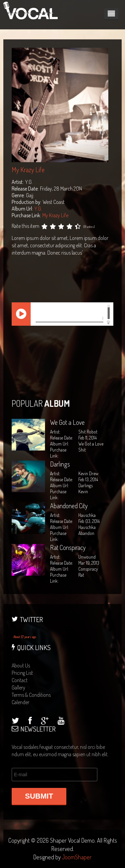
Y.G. (38, 209)
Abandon (86, 533)
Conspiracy (88, 569)
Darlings (60, 464)
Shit (82, 450)
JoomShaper (77, 857)
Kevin (83, 491)
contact (20, 680)
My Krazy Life (55, 215)
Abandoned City (69, 506)
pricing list (22, 673)
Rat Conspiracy (68, 547)
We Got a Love (67, 422)
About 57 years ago (25, 637)
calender (20, 702)
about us (21, 665)
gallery (18, 687)
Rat (81, 575)
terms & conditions (31, 695)
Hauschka (87, 527)
